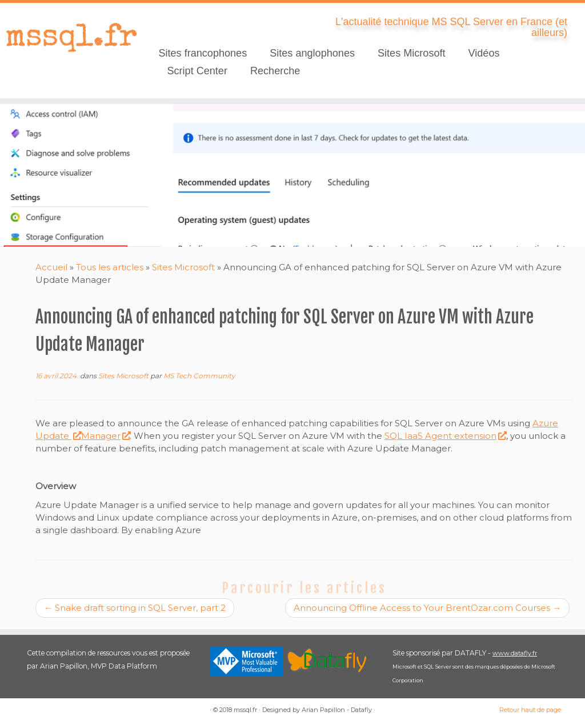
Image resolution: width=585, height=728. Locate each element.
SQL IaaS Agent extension (445, 436)
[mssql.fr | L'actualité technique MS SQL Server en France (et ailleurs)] (69, 37)
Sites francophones (203, 53)
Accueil (51, 267)
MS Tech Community (199, 376)
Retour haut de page (530, 710)
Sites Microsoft (412, 53)
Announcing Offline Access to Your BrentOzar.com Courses (427, 608)
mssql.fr (245, 710)
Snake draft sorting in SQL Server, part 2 (135, 608)
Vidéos (484, 53)
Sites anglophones (312, 53)
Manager (106, 436)
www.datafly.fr (515, 653)
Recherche (275, 71)
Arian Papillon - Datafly (337, 710)
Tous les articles (110, 267)
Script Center (197, 71)
